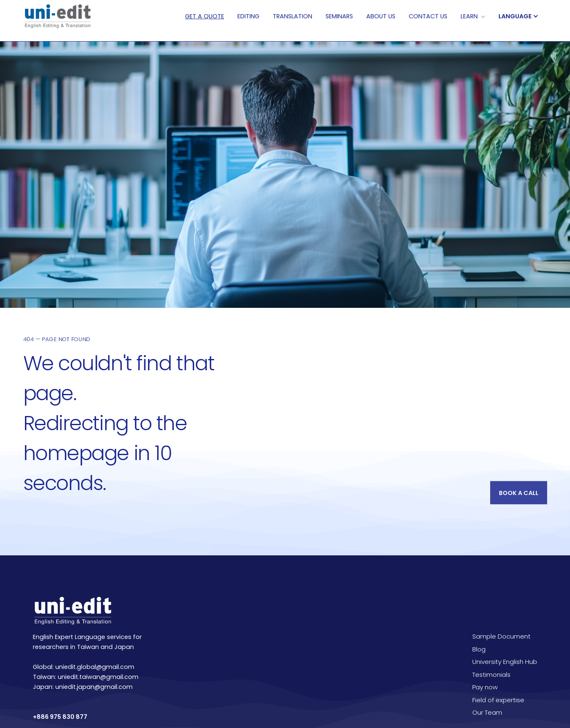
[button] (523, 16)
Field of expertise (498, 700)
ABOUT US (381, 16)
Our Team (487, 712)
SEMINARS (339, 16)
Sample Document (501, 636)
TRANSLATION (292, 16)
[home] (57, 16)
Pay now (485, 687)
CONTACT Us (428, 16)
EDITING (248, 16)
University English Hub (505, 662)
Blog (479, 649)
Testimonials (491, 675)
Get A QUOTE (205, 16)
